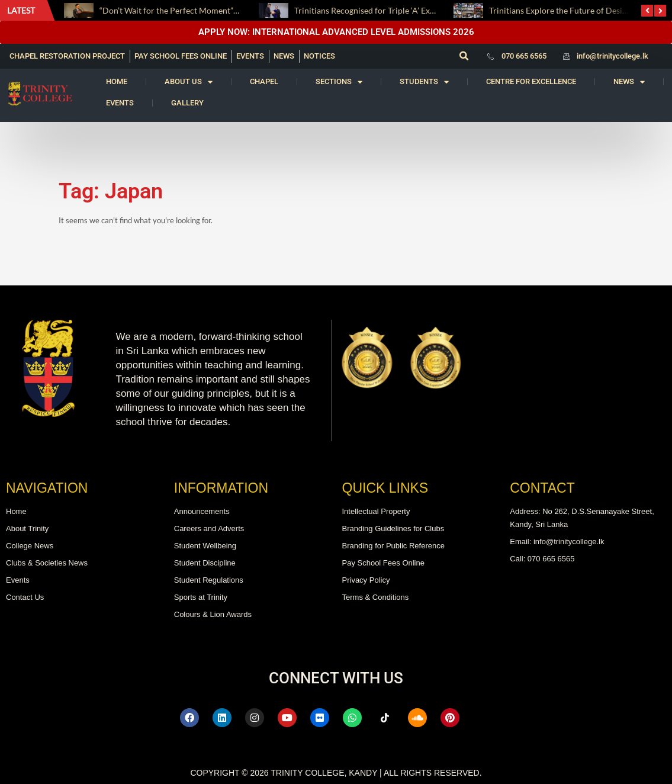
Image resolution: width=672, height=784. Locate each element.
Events (120, 103)
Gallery (187, 103)
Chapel (264, 81)
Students (424, 82)
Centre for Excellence (531, 81)
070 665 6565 (524, 56)
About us (189, 82)
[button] (464, 56)
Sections (339, 82)
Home (117, 81)
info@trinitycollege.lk (612, 56)
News (629, 82)
